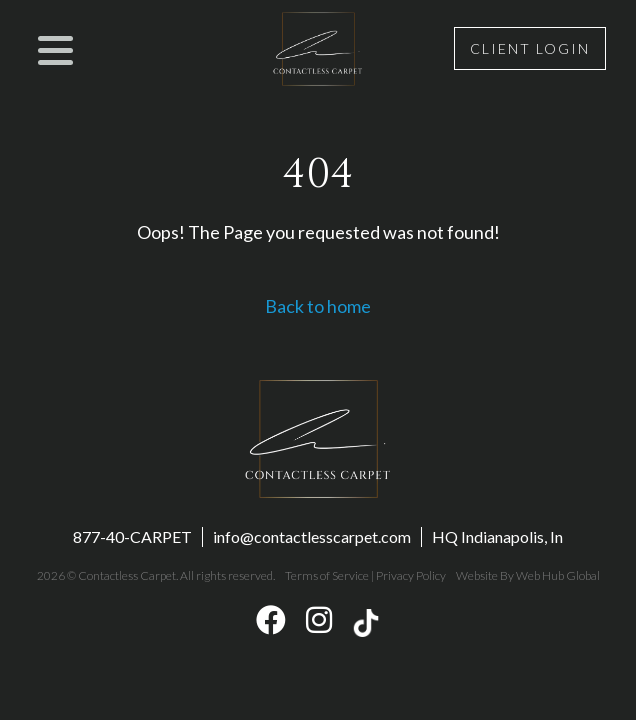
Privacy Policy (411, 575)
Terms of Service (327, 575)
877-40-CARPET (132, 536)
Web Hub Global (558, 575)
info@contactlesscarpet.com (312, 536)
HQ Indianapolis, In (497, 536)
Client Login (530, 48)
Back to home (318, 306)
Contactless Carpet (127, 575)
